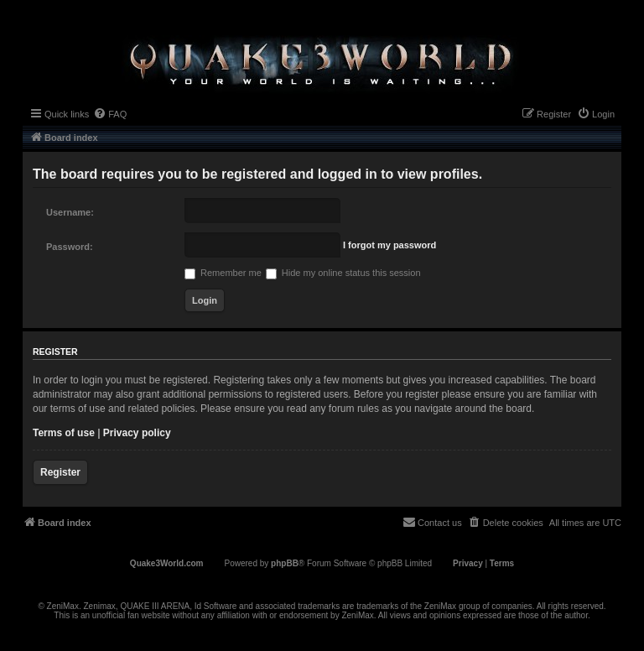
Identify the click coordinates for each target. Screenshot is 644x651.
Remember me (223, 273)
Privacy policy (137, 433)
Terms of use (64, 433)
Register (60, 472)
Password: (70, 247)
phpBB (285, 563)
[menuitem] (110, 114)
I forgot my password (390, 245)
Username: (70, 212)
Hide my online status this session (343, 273)
